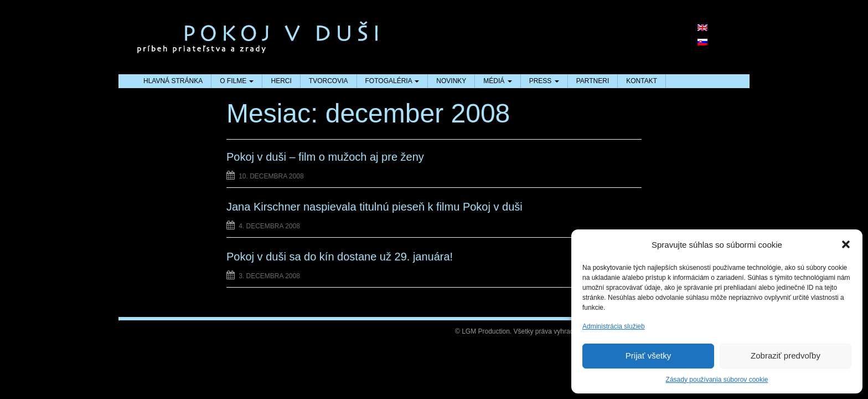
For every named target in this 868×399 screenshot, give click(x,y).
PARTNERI (593, 81)
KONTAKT (642, 81)
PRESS (544, 81)
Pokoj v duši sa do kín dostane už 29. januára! (340, 257)
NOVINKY (451, 81)
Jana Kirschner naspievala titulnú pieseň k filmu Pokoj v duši (374, 207)
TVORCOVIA (329, 81)
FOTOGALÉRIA (392, 81)
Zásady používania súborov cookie (717, 380)
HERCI (281, 81)
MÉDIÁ (497, 81)
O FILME (237, 81)
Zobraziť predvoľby (786, 355)
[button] (846, 244)
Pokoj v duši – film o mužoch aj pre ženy (325, 157)
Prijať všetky (648, 355)
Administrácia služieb (614, 326)
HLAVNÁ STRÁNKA (173, 81)
